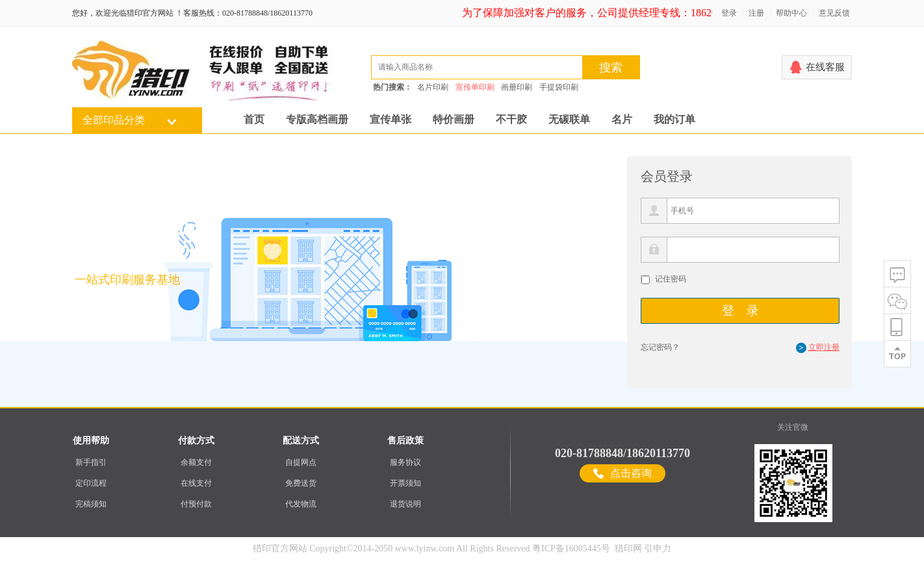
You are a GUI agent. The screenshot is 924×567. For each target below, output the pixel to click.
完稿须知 (91, 504)
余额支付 (196, 462)
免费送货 (301, 483)
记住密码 (671, 279)
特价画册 (454, 119)
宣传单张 (391, 119)
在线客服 (825, 67)
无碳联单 (569, 119)
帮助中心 (791, 13)
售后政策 (405, 441)
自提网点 (301, 462)
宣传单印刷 (475, 87)
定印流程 (91, 483)
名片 (622, 119)
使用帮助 (91, 441)
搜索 (611, 68)
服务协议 (405, 462)
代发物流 (301, 504)
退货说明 (405, 504)
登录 (729, 13)
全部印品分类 (114, 120)
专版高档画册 (317, 119)
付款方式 (196, 441)
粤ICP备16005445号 (571, 548)
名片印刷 (433, 87)
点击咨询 (631, 473)
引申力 (658, 548)
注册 (756, 13)
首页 (254, 119)
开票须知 (405, 483)
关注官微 (793, 427)
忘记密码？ (660, 347)
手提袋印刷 (559, 87)
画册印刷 (517, 87)
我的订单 (674, 119)
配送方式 (301, 441)
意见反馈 (834, 13)
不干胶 (511, 119)
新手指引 (91, 462)
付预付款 (196, 504)
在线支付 (196, 483)
